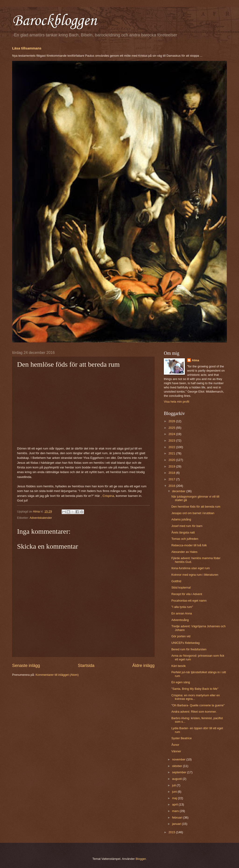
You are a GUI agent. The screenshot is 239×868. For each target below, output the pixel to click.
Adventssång (180, 620)
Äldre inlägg (143, 666)
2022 (172, 447)
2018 (172, 473)
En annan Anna (182, 613)
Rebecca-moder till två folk (189, 545)
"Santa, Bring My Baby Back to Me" (195, 689)
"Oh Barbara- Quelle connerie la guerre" (198, 705)
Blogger (141, 859)
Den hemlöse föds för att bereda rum (196, 507)
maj (175, 798)
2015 (172, 832)
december (179, 491)
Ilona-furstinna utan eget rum (191, 568)
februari (177, 817)
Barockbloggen (54, 21)
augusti (177, 779)
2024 (172, 434)
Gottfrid (176, 581)
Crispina (108, 496)
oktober (177, 766)
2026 (172, 421)
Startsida (86, 666)
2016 (172, 486)
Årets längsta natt (183, 532)
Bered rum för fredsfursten (189, 649)
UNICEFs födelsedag (185, 643)
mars (176, 811)
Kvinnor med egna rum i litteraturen (195, 575)
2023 (172, 441)
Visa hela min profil (177, 402)
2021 (172, 453)
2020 (172, 460)
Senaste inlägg (26, 666)
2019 (172, 466)
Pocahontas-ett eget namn (189, 601)
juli (174, 785)
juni (175, 792)
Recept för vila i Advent (187, 594)
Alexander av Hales (184, 552)
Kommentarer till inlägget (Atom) (57, 675)
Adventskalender (41, 518)
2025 (172, 428)
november (179, 759)
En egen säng (181, 682)
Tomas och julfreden (185, 539)
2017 (172, 479)
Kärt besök (179, 666)
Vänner (176, 751)
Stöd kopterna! (181, 587)
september (179, 772)
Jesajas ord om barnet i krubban (193, 513)
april (175, 804)
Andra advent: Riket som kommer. (194, 712)
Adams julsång (181, 519)
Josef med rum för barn (187, 526)
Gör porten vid (181, 636)
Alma (195, 360)
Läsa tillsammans (27, 48)
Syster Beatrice (181, 738)
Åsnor (175, 745)
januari (177, 824)
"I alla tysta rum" (182, 607)
